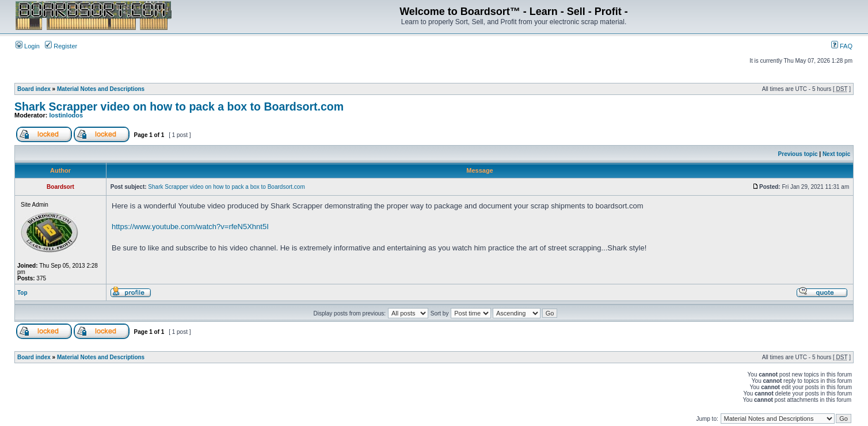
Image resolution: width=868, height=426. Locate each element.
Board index (34, 89)
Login (28, 46)
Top (22, 293)
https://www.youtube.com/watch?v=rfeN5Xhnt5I (190, 227)
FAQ (842, 46)
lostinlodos (66, 115)
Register (61, 46)
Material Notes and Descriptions (101, 89)
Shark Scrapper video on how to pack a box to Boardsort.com (179, 106)
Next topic (836, 154)
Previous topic (798, 154)
